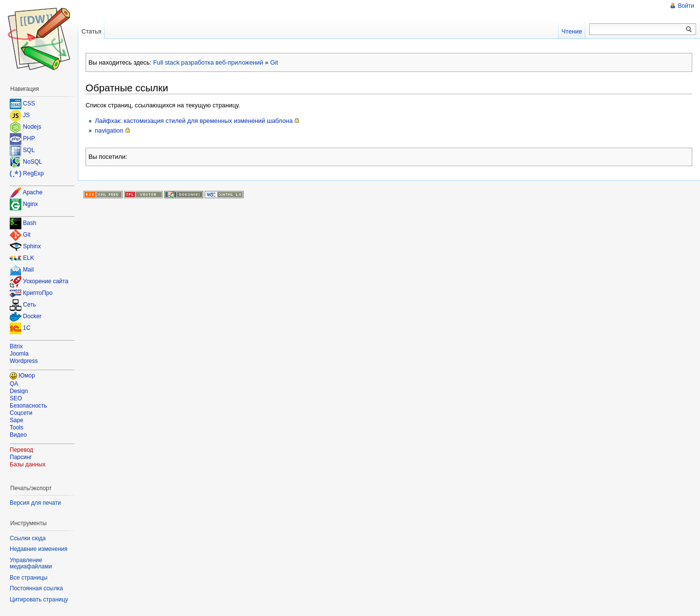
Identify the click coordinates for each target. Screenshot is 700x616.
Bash (29, 223)
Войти (686, 6)
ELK (28, 258)
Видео (18, 435)
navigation (109, 130)
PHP (29, 138)
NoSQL (32, 162)
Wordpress (24, 361)
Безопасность (28, 406)
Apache (33, 192)
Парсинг (21, 457)
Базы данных (27, 464)
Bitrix (16, 346)
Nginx (30, 204)
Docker (32, 317)
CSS (29, 103)
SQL (29, 150)
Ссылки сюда (28, 538)
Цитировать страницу (39, 599)
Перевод (21, 450)
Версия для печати (35, 503)
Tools (17, 428)
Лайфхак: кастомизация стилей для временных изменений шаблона (194, 121)
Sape (17, 420)
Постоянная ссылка (36, 588)
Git (274, 62)
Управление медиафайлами (31, 564)
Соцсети (21, 413)
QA (14, 384)
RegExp (33, 173)
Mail (28, 270)
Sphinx (32, 247)
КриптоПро (38, 293)
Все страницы (29, 578)
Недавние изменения (39, 549)
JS (26, 115)
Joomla (19, 354)
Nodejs (32, 127)
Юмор (27, 376)
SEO (16, 398)
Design (19, 391)
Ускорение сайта (45, 282)
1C (26, 328)
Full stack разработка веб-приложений (208, 62)
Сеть (29, 305)
